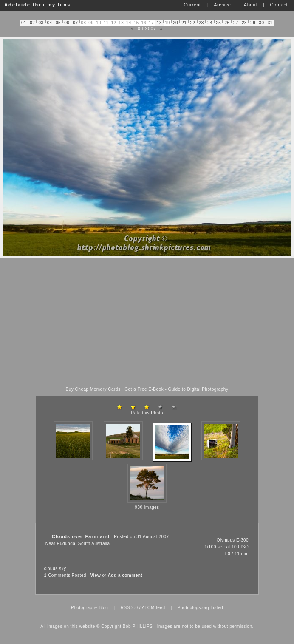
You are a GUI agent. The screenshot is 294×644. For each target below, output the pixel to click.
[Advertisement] (147, 323)
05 (58, 23)
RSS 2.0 (129, 608)
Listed (217, 608)
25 (218, 23)
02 (32, 23)
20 (175, 23)
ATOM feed (154, 608)
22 (192, 23)
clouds (51, 569)
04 (50, 23)
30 (261, 23)
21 (184, 23)
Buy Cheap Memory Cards (93, 389)
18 (159, 23)
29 (253, 23)
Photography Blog (90, 608)
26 (227, 23)
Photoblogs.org (193, 608)
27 (236, 23)
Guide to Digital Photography (198, 389)
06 (67, 23)
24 (210, 23)
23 (201, 23)
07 (75, 23)
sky (63, 569)
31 (270, 23)
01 (24, 23)
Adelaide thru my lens (37, 5)
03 (41, 23)
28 (244, 23)
